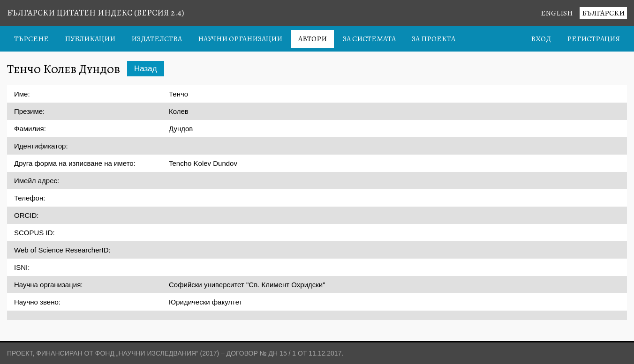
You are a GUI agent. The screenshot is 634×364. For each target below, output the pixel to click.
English (557, 13)
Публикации (90, 39)
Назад (146, 69)
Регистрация (593, 39)
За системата (369, 39)
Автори (313, 39)
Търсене (31, 39)
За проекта (434, 39)
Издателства (157, 39)
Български (603, 13)
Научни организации (240, 39)
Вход (541, 39)
